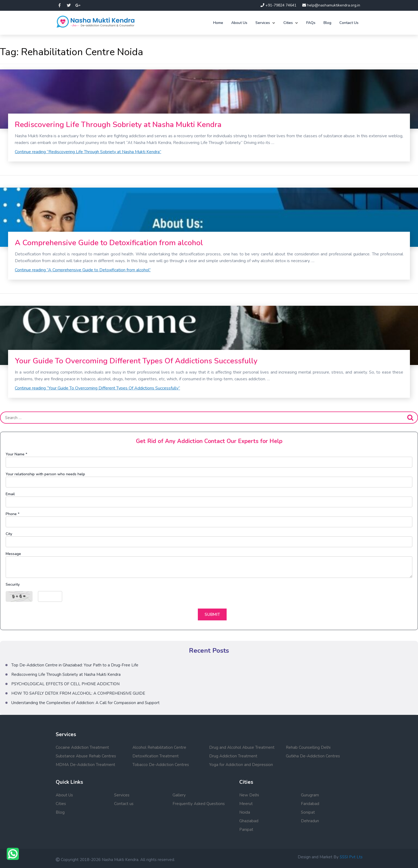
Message (13, 554)
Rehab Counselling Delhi (308, 747)
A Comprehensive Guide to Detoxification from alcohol (109, 243)
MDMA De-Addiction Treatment (85, 765)
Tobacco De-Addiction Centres (161, 765)
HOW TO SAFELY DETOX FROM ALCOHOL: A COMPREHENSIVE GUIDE (78, 693)
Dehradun (310, 821)
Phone (13, 514)
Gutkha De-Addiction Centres (313, 756)
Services (263, 23)
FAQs (311, 23)
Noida (245, 812)
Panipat (246, 830)
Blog (327, 23)
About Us (239, 23)
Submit (212, 614)
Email (10, 494)
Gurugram (310, 795)
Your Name (16, 454)
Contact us (124, 804)
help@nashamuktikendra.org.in (331, 5)
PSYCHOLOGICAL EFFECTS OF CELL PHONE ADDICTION (65, 684)
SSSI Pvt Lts (351, 857)
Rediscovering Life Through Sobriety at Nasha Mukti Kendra (118, 125)
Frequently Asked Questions (199, 804)
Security (13, 584)
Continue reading (88, 152)
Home (218, 23)
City (9, 534)
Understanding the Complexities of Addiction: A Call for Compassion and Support (85, 703)
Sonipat (308, 812)
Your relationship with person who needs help (45, 474)
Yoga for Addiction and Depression (241, 765)
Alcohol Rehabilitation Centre (159, 747)
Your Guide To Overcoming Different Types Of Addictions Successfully (136, 361)
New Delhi (249, 795)
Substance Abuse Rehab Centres (86, 756)
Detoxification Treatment (156, 756)
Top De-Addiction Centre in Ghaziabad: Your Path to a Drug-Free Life (75, 665)
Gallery (179, 795)
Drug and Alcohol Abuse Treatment (242, 747)
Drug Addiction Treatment (233, 756)
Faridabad (310, 804)
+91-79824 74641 (278, 5)
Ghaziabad (249, 821)
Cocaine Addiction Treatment (82, 747)
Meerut (246, 804)
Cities (288, 23)
